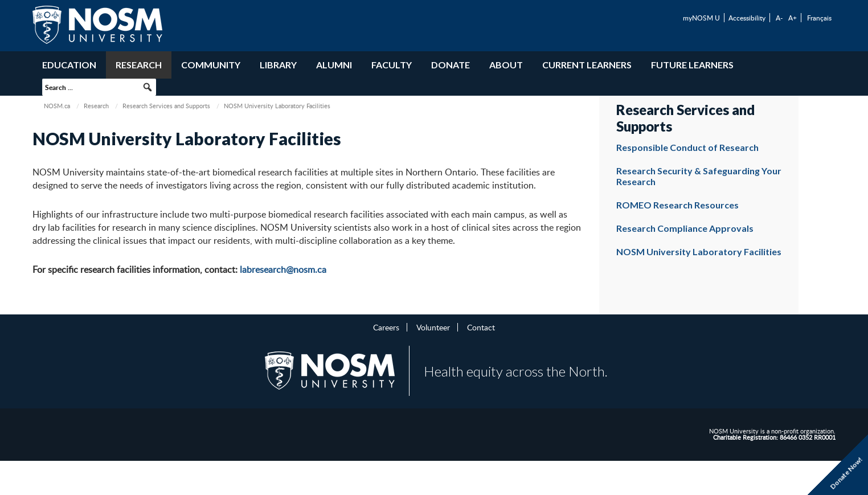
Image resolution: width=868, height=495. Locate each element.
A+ (793, 18)
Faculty (392, 65)
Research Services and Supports (166, 106)
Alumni (334, 65)
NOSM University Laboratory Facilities (699, 251)
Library (278, 65)
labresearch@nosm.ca (283, 269)
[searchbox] (99, 87)
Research (139, 65)
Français (819, 18)
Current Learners (587, 65)
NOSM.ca (57, 106)
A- (779, 18)
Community (211, 65)
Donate (451, 65)
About (506, 65)
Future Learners (692, 65)
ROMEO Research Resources (677, 205)
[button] (148, 87)
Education (69, 65)
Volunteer (433, 327)
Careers (386, 327)
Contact (481, 327)
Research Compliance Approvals (685, 228)
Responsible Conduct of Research (687, 147)
